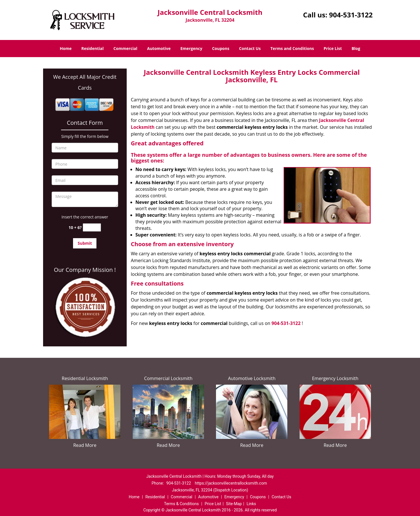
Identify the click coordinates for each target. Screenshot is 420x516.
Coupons (221, 48)
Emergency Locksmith (335, 378)
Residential (92, 48)
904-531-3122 (351, 15)
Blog (356, 48)
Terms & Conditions (181, 504)
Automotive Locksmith (252, 378)
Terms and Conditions (292, 48)
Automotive (159, 48)
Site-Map (234, 504)
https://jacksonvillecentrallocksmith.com (231, 483)
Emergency (191, 48)
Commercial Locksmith (168, 378)
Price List (333, 48)
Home (66, 48)
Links (251, 504)
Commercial (125, 48)
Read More (85, 445)
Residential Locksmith (85, 378)
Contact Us (250, 48)
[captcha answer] (92, 227)
